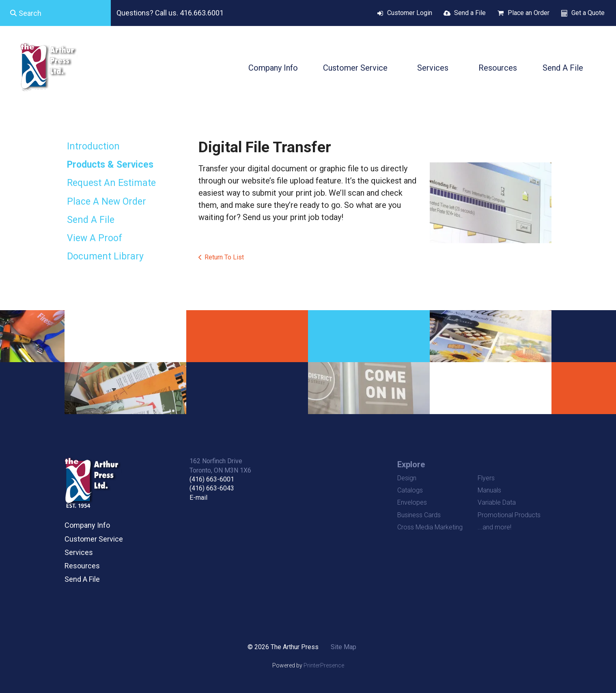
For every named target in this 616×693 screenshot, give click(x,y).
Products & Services (110, 165)
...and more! (494, 527)
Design (407, 478)
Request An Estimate (111, 183)
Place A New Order (107, 202)
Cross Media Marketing (430, 527)
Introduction (93, 146)
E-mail (198, 498)
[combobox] (55, 13)
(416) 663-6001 (212, 479)
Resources (498, 68)
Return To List (224, 257)
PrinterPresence (324, 665)
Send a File (470, 13)
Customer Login (410, 13)
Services (433, 68)
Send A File (563, 68)
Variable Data (497, 502)
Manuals (489, 490)
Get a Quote (588, 13)
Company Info (273, 68)
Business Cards (419, 515)
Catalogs (410, 490)
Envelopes (412, 502)
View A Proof (95, 238)
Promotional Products (509, 515)
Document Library (105, 256)
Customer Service (355, 68)
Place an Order (529, 13)
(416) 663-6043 (212, 488)
